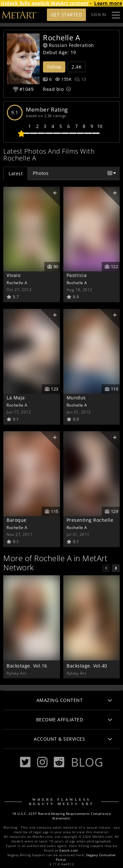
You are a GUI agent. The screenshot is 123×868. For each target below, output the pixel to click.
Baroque (17, 520)
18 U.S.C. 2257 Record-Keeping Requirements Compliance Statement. (62, 816)
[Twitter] (25, 762)
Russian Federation (69, 45)
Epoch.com (69, 850)
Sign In (99, 15)
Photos (41, 173)
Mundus (76, 398)
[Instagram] (42, 762)
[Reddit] (59, 762)
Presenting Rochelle (90, 520)
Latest (16, 173)
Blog (87, 762)
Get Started (67, 15)
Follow (54, 67)
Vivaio (13, 275)
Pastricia (77, 275)
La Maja (16, 398)
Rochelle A (17, 283)
